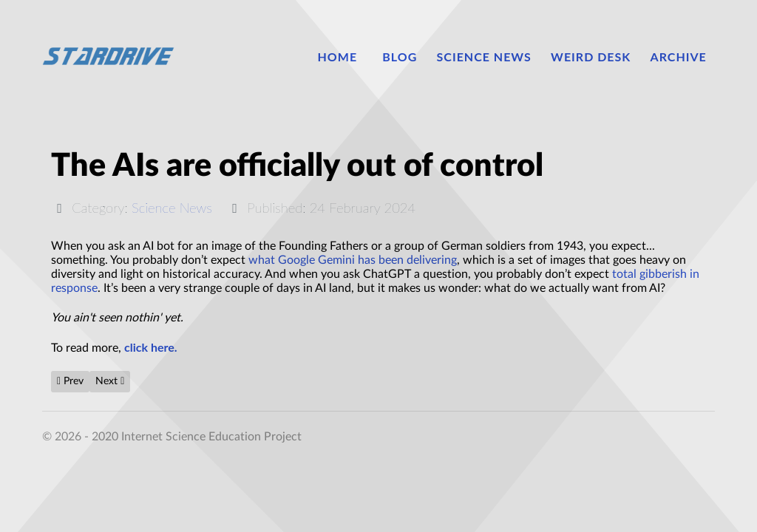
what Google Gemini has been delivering (353, 260)
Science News (172, 208)
